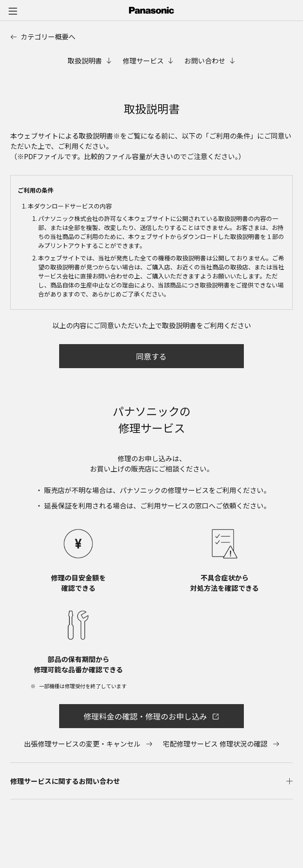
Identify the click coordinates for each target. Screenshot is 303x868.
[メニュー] (13, 11)
